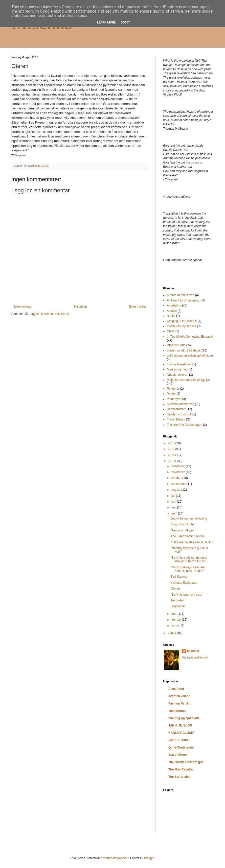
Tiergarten (177, 600)
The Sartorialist (179, 777)
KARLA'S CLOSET (182, 733)
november (179, 472)
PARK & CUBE (179, 740)
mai (174, 507)
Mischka (193, 651)
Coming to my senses (181, 326)
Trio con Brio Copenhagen (185, 425)
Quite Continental (181, 747)
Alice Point (176, 689)
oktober (177, 478)
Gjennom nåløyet (182, 530)
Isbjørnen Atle (176, 345)
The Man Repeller (181, 769)
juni (174, 502)
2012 (172, 449)
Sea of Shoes (178, 755)
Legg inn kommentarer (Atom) (49, 314)
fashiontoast (177, 711)
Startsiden (80, 307)
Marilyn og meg (177, 369)
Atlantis (172, 311)
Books (171, 316)
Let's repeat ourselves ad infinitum (190, 356)
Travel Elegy (175, 419)
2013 (172, 443)
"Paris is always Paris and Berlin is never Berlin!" (188, 569)
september (179, 484)
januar (176, 625)
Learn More (106, 22)
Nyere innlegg (22, 307)
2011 (172, 455)
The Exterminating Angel (187, 536)
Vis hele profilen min (196, 658)
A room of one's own (181, 295)
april (175, 513)
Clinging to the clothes (182, 321)
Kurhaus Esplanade (184, 583)
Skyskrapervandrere (180, 404)
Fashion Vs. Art (179, 703)
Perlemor (173, 389)
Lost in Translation (179, 364)
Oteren (175, 589)
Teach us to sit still (179, 414)
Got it (125, 22)
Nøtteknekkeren (178, 375)
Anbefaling (174, 306)
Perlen (171, 394)
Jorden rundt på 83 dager (184, 350)
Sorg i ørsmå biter (183, 524)
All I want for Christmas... (184, 300)
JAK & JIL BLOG (180, 725)
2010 (172, 461)
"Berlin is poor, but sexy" (187, 595)
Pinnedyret (174, 399)
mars (175, 614)
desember (179, 466)
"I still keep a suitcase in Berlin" (192, 542)
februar (177, 620)
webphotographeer (116, 858)
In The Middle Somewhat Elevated (190, 337)
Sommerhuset (176, 409)
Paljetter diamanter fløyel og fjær (189, 380)
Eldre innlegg (138, 307)
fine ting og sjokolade (184, 718)
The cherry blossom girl (186, 762)
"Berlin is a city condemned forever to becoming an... (189, 559)
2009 (172, 633)
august (176, 490)
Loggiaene (178, 606)
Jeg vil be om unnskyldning (189, 519)
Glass (171, 331)
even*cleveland (179, 696)
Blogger (149, 858)
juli (174, 496)
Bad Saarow (179, 577)
